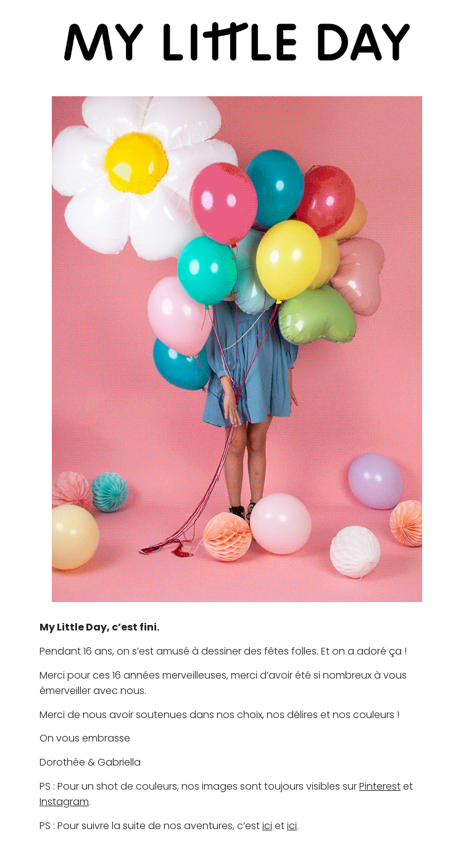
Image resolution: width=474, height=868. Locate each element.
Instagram (64, 802)
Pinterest (380, 786)
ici (267, 826)
